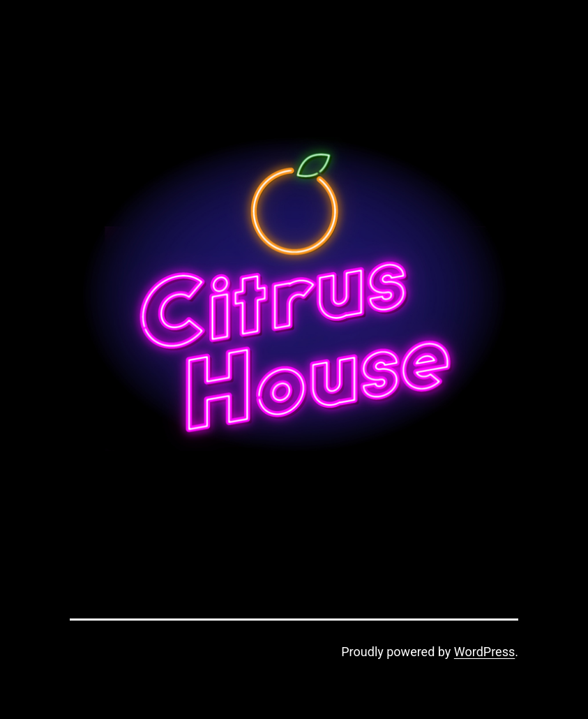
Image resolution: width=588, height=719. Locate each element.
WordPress (484, 652)
